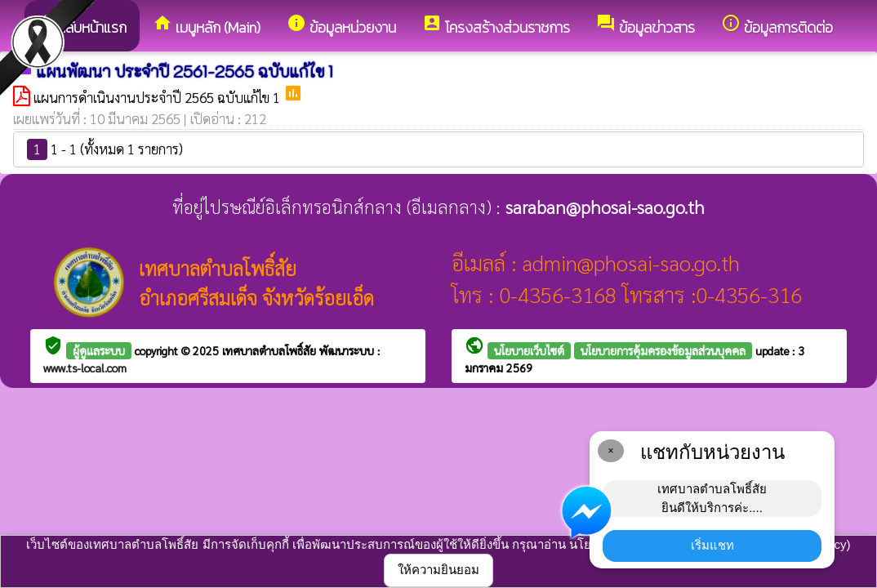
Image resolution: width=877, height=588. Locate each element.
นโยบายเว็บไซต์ (529, 350)
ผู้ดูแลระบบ (99, 350)
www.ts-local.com (85, 367)
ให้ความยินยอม (438, 570)
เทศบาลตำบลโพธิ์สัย (271, 350)
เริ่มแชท (712, 545)
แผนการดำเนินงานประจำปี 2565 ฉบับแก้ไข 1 (158, 97)
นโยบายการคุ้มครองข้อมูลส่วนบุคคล (663, 350)
